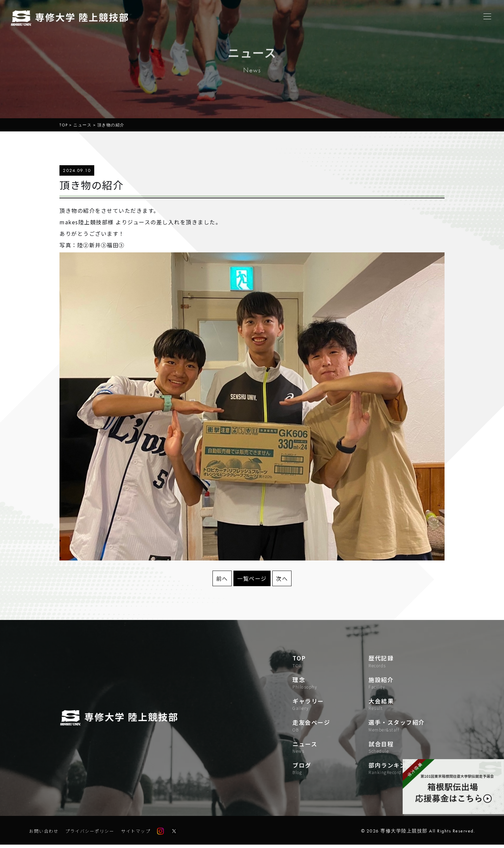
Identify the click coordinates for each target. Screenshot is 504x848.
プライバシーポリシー (93, 834)
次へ (282, 578)
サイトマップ (142, 834)
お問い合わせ (45, 834)
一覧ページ (252, 578)
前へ (222, 578)
